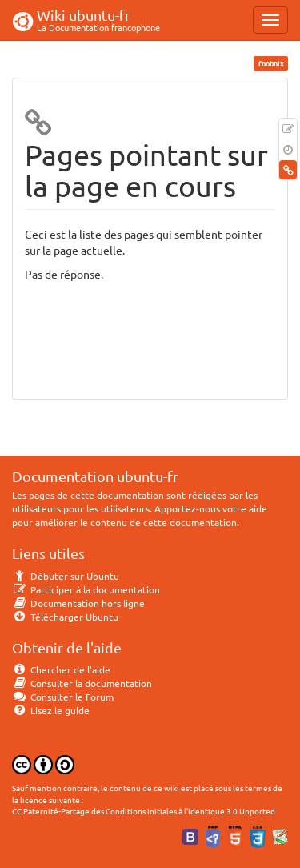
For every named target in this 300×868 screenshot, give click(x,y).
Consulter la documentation (82, 683)
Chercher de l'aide (61, 669)
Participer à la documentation (86, 589)
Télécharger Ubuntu (65, 617)
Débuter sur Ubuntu (66, 576)
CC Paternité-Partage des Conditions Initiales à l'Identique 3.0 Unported (144, 811)
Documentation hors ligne (78, 603)
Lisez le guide (51, 710)
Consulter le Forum (63, 697)
